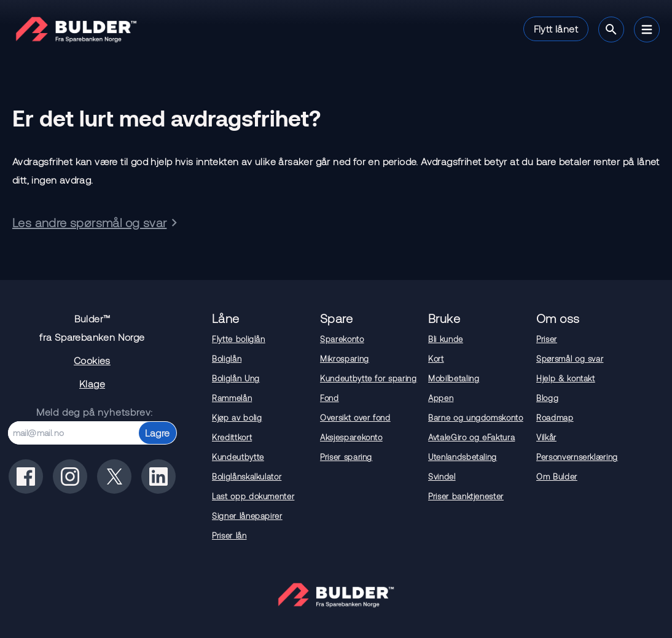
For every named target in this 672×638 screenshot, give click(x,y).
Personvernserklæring (577, 457)
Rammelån (232, 398)
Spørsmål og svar (570, 359)
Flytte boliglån (239, 339)
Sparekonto (342, 339)
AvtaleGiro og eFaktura (471, 437)
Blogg (547, 398)
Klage (92, 383)
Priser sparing (346, 457)
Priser (547, 339)
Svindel (442, 477)
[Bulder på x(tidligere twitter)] (114, 477)
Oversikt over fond (355, 418)
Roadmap (555, 418)
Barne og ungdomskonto (476, 418)
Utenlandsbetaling (463, 457)
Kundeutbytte (238, 457)
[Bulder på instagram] (70, 477)
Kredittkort (232, 437)
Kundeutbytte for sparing (369, 378)
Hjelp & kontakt (566, 378)
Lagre (158, 433)
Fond (330, 398)
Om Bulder (557, 477)
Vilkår (546, 437)
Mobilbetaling (454, 378)
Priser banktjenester (466, 496)
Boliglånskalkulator (247, 477)
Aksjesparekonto (351, 437)
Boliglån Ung (236, 378)
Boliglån (227, 359)
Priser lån (229, 535)
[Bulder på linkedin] (158, 477)
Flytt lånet (556, 29)
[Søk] (611, 29)
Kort (436, 359)
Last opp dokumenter (253, 496)
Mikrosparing (345, 359)
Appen (441, 398)
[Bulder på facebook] (26, 477)
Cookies (92, 360)
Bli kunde (446, 339)
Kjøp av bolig (237, 418)
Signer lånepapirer (247, 516)
